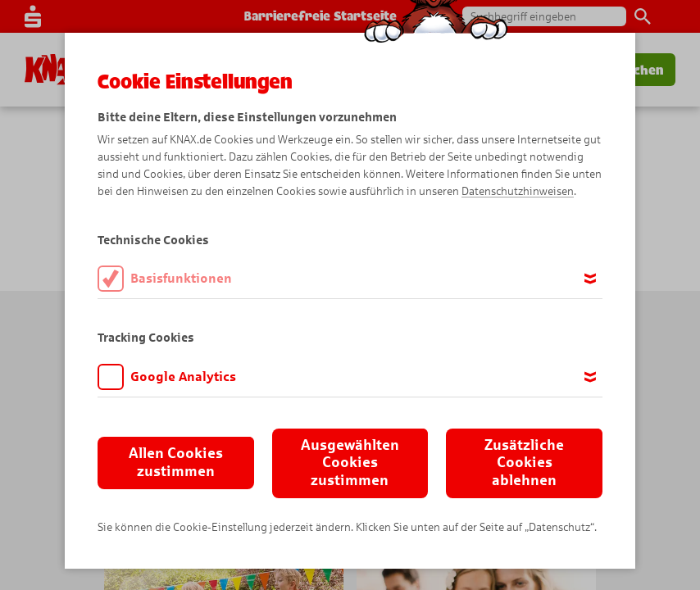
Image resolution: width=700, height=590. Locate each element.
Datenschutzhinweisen (518, 191)
